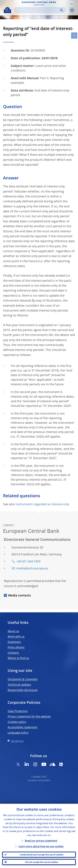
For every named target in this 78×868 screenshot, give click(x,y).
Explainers (14, 642)
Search (62, 10)
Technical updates (19, 685)
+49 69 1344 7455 (28, 561)
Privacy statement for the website (29, 716)
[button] (72, 4)
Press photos (16, 647)
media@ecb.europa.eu (32, 568)
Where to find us (18, 658)
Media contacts (19, 595)
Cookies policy (17, 722)
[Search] (37, 10)
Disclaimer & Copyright (23, 679)
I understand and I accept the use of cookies (41, 855)
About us (13, 631)
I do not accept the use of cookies (41, 862)
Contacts (13, 653)
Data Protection (18, 711)
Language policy (18, 733)
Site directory (17, 741)
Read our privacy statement (41, 841)
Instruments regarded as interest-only (42, 504)
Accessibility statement (22, 727)
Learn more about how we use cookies (41, 846)
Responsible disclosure (23, 690)
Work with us (16, 636)
